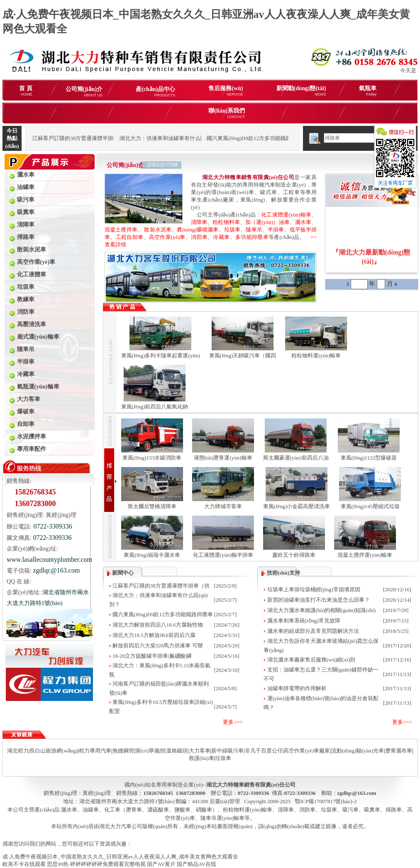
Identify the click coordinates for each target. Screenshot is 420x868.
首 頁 (26, 91)
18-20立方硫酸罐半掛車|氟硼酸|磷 (152, 656)
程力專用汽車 (95, 751)
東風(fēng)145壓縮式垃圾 (370, 506)
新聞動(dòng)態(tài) (301, 91)
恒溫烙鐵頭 (174, 751)
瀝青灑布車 (399, 751)
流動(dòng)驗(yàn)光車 (358, 751)
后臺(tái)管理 (225, 801)
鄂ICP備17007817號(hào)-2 (326, 801)
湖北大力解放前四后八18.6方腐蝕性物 (158, 625)
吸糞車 (372, 810)
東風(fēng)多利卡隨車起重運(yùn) (161, 355)
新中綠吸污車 (227, 751)
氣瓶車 (368, 91)
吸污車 (350, 810)
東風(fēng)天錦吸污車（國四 (243, 355)
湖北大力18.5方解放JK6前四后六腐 (154, 635)
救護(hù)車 (201, 758)
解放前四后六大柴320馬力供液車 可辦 (158, 645)
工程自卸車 (130, 237)
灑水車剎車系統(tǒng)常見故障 (304, 621)
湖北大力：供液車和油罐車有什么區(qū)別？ (173, 138)
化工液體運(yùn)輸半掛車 (223, 555)
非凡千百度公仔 (264, 751)
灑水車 (303, 222)
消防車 (199, 237)
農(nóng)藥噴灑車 (198, 230)
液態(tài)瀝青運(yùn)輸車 (223, 458)
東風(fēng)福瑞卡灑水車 (152, 555)
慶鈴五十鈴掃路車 (294, 555)
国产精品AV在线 (197, 864)
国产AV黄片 (161, 864)
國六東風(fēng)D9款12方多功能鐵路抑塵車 (257, 138)
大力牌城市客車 (223, 506)
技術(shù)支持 (283, 573)
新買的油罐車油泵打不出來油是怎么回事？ (319, 600)
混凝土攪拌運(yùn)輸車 (365, 555)
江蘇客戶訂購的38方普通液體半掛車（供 (161, 586)
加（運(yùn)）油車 (267, 222)
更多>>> (233, 722)
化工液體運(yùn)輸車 (286, 215)
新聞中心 (123, 573)
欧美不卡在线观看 (24, 864)
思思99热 (58, 864)
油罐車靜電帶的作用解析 (297, 688)
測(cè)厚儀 (147, 751)
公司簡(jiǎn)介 (84, 92)
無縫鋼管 (123, 751)
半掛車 (276, 230)
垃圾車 (232, 230)
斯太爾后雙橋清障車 (152, 506)
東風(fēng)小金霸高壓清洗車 (297, 506)
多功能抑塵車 (252, 237)
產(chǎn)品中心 (155, 92)
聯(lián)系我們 (227, 113)
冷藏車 (221, 237)
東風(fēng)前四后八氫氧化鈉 (155, 407)
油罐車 (91, 810)
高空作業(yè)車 (167, 237)
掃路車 (394, 810)
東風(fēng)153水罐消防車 (152, 458)
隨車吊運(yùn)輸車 (222, 818)
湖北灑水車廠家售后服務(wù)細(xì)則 (311, 660)
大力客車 (200, 751)
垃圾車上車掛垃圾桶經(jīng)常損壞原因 (314, 589)
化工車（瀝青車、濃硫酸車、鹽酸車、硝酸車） (161, 810)
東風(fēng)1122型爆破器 (369, 458)
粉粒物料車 (226, 222)
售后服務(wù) (226, 91)
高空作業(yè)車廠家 (307, 751)
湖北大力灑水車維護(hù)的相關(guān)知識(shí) (321, 610)
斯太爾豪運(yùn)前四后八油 (296, 458)
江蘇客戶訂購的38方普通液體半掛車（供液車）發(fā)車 (98, 138)
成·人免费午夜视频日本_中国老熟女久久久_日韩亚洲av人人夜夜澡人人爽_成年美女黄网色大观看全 (120, 857)
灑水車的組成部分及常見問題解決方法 (313, 631)
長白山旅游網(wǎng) (54, 751)
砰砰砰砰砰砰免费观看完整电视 (108, 864)
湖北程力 (18, 751)
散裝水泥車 (158, 230)
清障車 (199, 222)
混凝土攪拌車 (121, 230)
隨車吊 (254, 230)
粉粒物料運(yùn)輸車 (316, 355)
